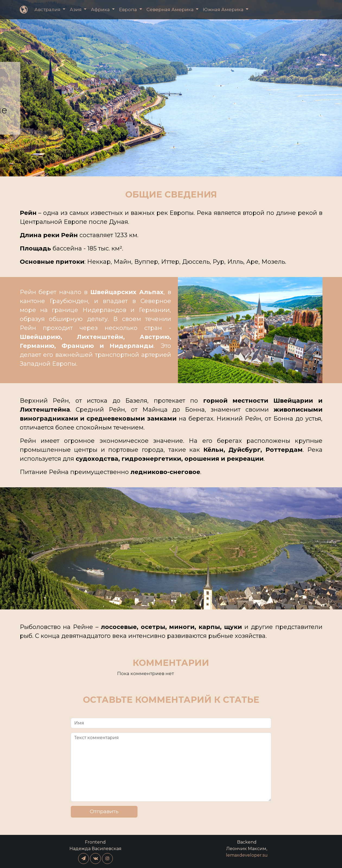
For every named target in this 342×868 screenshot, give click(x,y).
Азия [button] (76, 9)
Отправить (104, 811)
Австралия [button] (48, 9)
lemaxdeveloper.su (247, 855)
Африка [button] (101, 9)
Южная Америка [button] (224, 9)
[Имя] (171, 723)
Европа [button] (129, 9)
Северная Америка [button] (171, 9)
